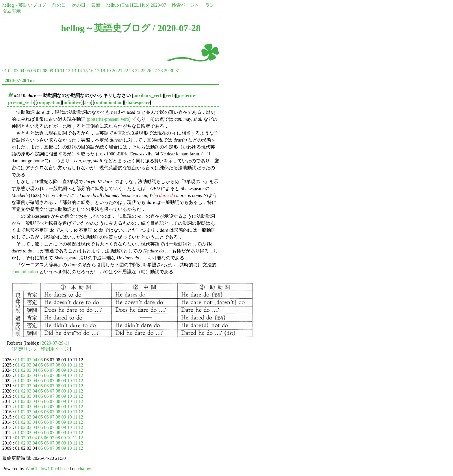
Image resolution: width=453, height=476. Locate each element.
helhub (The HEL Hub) (128, 5)
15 (85, 71)
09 (51, 71)
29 (166, 71)
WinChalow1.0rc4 (42, 469)
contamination (108, 102)
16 (91, 71)
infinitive (72, 102)
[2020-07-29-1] (55, 343)
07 (39, 71)
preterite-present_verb (108, 119)
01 (5, 71)
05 (28, 71)
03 (16, 71)
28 (160, 71)
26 (149, 71)
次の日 (79, 5)
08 (45, 71)
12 (68, 71)
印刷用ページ (55, 349)
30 (172, 71)
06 (34, 71)
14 (79, 71)
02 (10, 71)
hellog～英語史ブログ (24, 5)
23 (131, 71)
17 (97, 71)
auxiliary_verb (148, 95)
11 (62, 71)
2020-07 (158, 5)
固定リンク (26, 349)
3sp (88, 102)
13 (74, 71)
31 (178, 71)
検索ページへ (185, 5)
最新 (96, 5)
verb (170, 95)
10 (57, 71)
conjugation (49, 102)
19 (108, 71)
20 (114, 71)
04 (22, 71)
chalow (84, 469)
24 (137, 71)
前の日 (59, 5)
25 (143, 71)
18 (103, 71)
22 (126, 71)
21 (120, 71)
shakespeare (138, 102)
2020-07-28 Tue (20, 80)
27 (155, 71)
